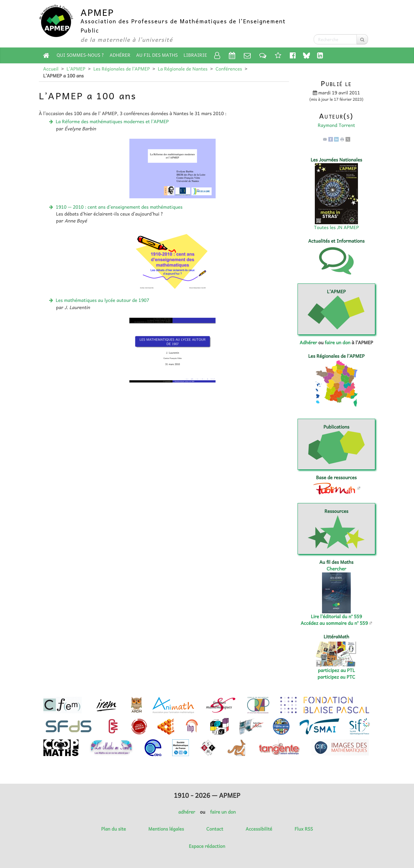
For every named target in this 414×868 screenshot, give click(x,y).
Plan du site (114, 829)
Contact (215, 829)
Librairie (195, 55)
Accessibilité (259, 829)
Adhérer (120, 55)
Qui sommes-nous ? (80, 55)
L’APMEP (76, 69)
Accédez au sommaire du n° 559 (334, 623)
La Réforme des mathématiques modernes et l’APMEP (112, 121)
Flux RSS (304, 829)
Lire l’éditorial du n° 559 (336, 616)
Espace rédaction (207, 846)
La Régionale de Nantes (183, 69)
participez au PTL (337, 670)
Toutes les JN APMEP (336, 227)
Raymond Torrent (336, 125)
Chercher (336, 569)
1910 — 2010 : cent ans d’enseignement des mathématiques (119, 207)
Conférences (229, 69)
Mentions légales (166, 829)
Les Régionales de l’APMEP (122, 69)
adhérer (187, 812)
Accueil (51, 69)
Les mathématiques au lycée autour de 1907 (102, 300)
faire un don (337, 342)
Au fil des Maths (157, 55)
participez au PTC (337, 677)
